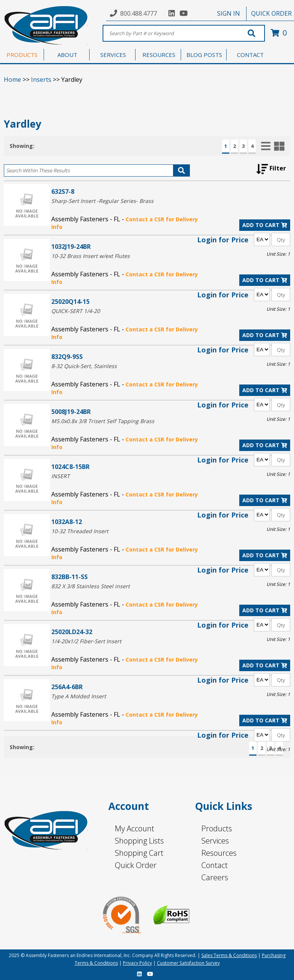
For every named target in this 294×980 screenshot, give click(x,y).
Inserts (41, 80)
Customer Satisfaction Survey (188, 963)
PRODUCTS (22, 55)
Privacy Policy (137, 963)
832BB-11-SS (69, 577)
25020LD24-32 (72, 632)
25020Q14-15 (70, 301)
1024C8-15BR (70, 466)
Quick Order (136, 865)
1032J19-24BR (71, 246)
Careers (215, 877)
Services (215, 841)
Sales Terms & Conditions (229, 955)
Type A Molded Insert (79, 696)
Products (217, 828)
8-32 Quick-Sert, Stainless (84, 366)
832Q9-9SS (67, 356)
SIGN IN (229, 13)
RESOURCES (159, 55)
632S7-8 (63, 191)
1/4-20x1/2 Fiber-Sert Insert (86, 641)
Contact (215, 865)
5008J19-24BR (71, 411)
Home (12, 80)
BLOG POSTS (204, 55)
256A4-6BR (67, 687)
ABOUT (67, 55)
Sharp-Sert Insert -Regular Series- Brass (102, 201)
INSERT (60, 476)
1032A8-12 (67, 522)
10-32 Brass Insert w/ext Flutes (91, 256)
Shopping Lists (139, 841)
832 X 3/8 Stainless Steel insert (91, 586)
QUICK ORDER (271, 13)
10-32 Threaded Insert (80, 531)
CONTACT (250, 55)
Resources (219, 853)
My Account (135, 828)
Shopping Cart (139, 853)
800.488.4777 (139, 13)
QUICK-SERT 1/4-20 (76, 311)
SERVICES (113, 55)
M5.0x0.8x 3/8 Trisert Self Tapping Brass (103, 421)
